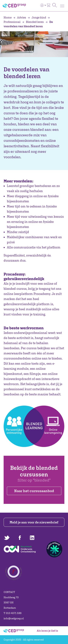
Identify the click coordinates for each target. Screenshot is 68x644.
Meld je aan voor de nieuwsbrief (34, 522)
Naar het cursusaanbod (34, 491)
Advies (20, 17)
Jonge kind (37, 17)
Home (8, 17)
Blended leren (33, 22)
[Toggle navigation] (62, 6)
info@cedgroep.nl (14, 618)
